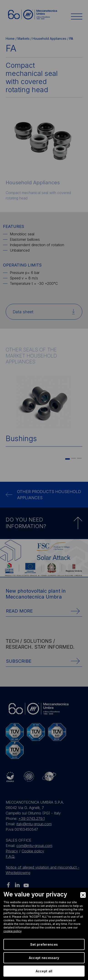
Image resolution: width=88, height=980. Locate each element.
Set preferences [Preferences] (44, 944)
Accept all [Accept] (44, 971)
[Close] (83, 895)
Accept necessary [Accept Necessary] (44, 958)
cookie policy (12, 931)
